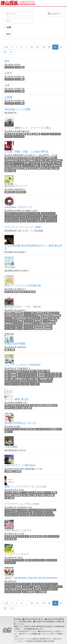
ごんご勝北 (20, 67)
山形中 (8, 73)
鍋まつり (58, 429)
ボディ (23, 221)
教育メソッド (22, 493)
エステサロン (10, 510)
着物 (7, 158)
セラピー (54, 589)
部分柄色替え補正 (31, 158)
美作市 (26, 405)
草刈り (8, 560)
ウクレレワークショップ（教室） (24, 227)
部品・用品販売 (11, 374)
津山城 (33, 536)
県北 (7, 168)
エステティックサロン (13, 213)
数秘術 (31, 592)
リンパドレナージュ (34, 216)
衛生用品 (38, 321)
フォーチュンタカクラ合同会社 (23, 365)
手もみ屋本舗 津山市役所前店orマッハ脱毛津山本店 (33, 247)
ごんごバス (9, 67)
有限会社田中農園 (15, 344)
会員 (8, 27)
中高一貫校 (27, 495)
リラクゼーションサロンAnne (22, 504)
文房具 (47, 313)
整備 (13, 134)
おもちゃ (55, 313)
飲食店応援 (39, 326)
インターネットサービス (28, 374)
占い (24, 592)
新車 (7, 371)
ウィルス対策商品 (50, 321)
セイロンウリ (51, 560)
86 (55, 47)
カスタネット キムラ (16, 554)
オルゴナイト (45, 587)
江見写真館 (11, 447)
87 (61, 47)
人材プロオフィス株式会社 (20, 465)
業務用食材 (18, 313)
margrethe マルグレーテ (19, 207)
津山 (32, 168)
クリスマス (28, 326)
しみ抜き (50, 160)
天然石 (30, 589)
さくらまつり (24, 536)
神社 (7, 589)
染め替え (43, 158)
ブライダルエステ (50, 216)
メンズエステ (22, 510)
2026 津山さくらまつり (18, 530)
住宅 (7, 292)
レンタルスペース (45, 381)
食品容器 (9, 315)
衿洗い (42, 160)
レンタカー (24, 384)
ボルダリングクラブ (12, 381)
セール (20, 326)
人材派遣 (9, 471)
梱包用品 (48, 326)
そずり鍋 (24, 429)
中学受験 (9, 495)
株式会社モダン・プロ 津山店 (23, 307)
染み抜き (58, 160)
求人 (13, 192)
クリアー (45, 134)
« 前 (6, 47)
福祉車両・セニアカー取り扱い (50, 374)
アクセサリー (10, 587)
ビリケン (45, 589)
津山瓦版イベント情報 (17, 109)
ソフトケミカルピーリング (15, 216)
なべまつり (15, 429)
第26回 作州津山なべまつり (21, 423)
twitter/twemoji (45, 631)
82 (32, 47)
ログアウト (54, 14)
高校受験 (17, 495)
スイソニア (38, 513)
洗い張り (36, 163)
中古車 (13, 371)
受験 (54, 493)
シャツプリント (18, 560)
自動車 (30, 134)
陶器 (39, 315)
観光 (39, 536)
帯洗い (28, 163)
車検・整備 (35, 371)
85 (49, 47)
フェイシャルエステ (36, 510)
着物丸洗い (52, 158)
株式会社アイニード (16, 186)
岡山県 (58, 166)
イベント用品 (29, 313)
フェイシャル (32, 221)
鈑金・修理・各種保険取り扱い (16, 379)
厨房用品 (39, 313)
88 (5, 52)
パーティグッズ (30, 315)
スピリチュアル (11, 584)
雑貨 (19, 587)
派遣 (7, 192)
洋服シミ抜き (54, 168)
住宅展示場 (15, 292)
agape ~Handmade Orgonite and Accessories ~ (32, 578)
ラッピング (28, 321)
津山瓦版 (10, 267)
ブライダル (24, 515)
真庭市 (42, 405)
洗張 (43, 163)
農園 (7, 350)
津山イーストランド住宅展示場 (23, 286)
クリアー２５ (55, 134)
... (26, 47)
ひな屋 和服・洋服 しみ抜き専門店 (27, 152)
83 (38, 47)
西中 (7, 61)
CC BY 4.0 (45, 634)
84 (44, 47)
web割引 (34, 405)
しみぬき (9, 163)
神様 (13, 589)
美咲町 (26, 168)
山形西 (8, 97)
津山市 (19, 405)
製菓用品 (9, 323)
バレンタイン (10, 326)
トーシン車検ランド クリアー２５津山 (28, 128)
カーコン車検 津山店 (16, 399)
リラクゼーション (48, 213)
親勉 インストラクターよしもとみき (26, 486)
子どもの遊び (10, 493)
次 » (12, 52)
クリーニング (19, 163)
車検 (7, 134)
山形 (7, 85)
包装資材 (9, 313)
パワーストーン (24, 584)
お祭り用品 (18, 315)
